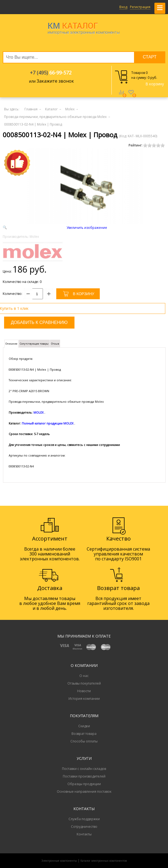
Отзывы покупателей (84, 683)
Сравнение (121, 96)
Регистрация (140, 7)
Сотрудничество (84, 827)
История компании (84, 699)
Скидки (84, 726)
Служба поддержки (84, 819)
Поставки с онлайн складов (84, 769)
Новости (84, 691)
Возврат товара (84, 734)
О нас (84, 676)
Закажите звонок (55, 81)
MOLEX (38, 412)
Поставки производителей (84, 776)
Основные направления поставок (84, 791)
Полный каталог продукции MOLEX (48, 423)
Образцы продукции (84, 784)
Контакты (84, 834)
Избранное (131, 96)
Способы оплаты (84, 741)
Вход (123, 7)
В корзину (155, 84)
